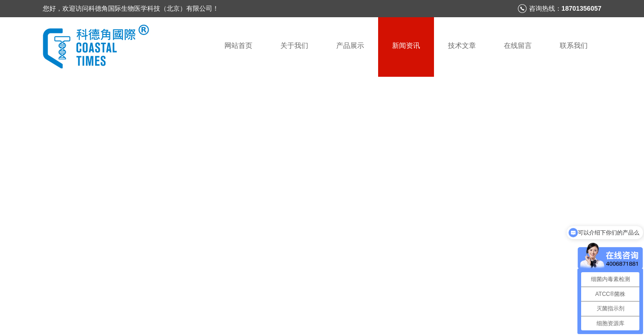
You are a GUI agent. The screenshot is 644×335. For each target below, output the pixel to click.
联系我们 (574, 45)
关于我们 (294, 45)
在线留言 (518, 45)
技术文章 (462, 45)
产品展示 (350, 45)
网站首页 (238, 45)
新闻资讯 (406, 45)
